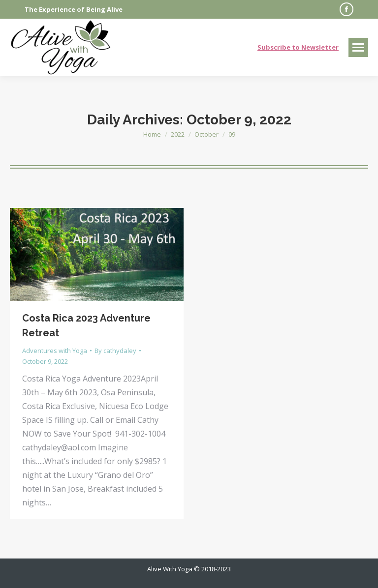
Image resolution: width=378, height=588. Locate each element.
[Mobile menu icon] (358, 47)
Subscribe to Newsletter (298, 47)
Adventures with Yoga (55, 351)
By (115, 351)
